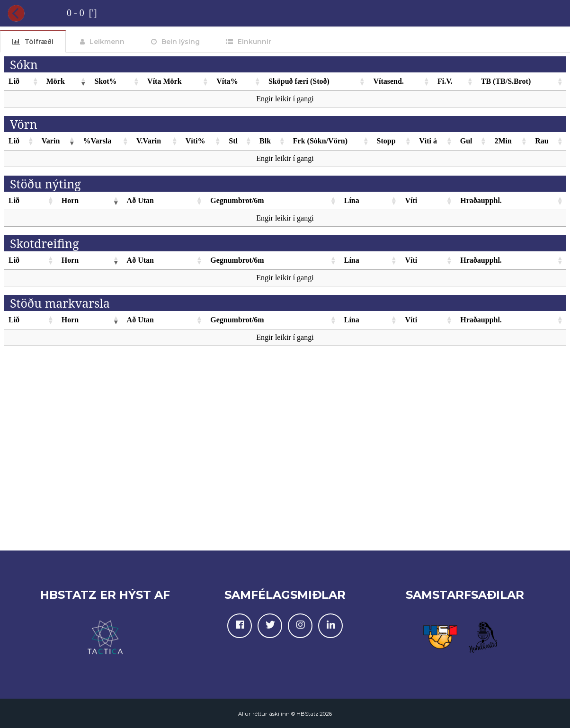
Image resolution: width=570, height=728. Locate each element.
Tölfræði (39, 42)
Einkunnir (254, 42)
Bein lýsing (181, 42)
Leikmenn (107, 42)
